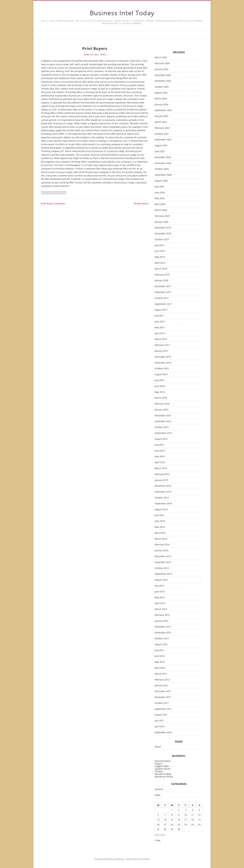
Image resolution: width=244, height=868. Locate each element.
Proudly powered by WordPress (109, 859)
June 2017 (160, 322)
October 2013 (162, 568)
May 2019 (160, 257)
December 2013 (163, 556)
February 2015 (162, 474)
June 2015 (160, 451)
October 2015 (162, 427)
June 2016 (160, 386)
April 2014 (160, 533)
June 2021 (160, 151)
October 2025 (162, 87)
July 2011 (159, 721)
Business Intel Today (122, 13)
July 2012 (159, 650)
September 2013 (163, 574)
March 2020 (161, 210)
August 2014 (161, 510)
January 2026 (161, 69)
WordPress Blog (163, 774)
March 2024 (161, 99)
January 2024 (161, 105)
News (103, 55)
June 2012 (160, 656)
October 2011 (162, 703)
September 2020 (163, 175)
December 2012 (163, 627)
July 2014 (159, 515)
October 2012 (162, 639)
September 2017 (163, 304)
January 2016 (161, 410)
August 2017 (161, 310)
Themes (159, 771)
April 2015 (160, 462)
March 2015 (161, 468)
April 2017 (160, 333)
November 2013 (163, 562)
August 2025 (161, 93)
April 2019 (160, 263)
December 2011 (163, 691)
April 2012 (160, 668)
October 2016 (162, 369)
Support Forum (163, 769)
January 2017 (161, 351)
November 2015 (163, 422)
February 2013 (162, 615)
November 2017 (163, 292)
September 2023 (163, 110)
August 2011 (161, 715)
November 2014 (163, 492)
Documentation (163, 761)
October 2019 (162, 240)
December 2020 (163, 157)
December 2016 (163, 357)
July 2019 (159, 245)
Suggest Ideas (162, 766)
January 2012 (161, 685)
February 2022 (162, 128)
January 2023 (161, 116)
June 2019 (160, 251)
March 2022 (161, 122)
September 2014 (163, 504)
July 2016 (159, 380)
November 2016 (163, 363)
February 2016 (162, 404)
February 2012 (162, 680)
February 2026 (162, 63)
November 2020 (163, 163)
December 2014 (163, 486)
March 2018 (161, 269)
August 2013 (161, 580)
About (158, 747)
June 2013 (160, 592)
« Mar (158, 840)
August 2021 (161, 146)
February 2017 (162, 345)
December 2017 (163, 286)
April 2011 (160, 727)
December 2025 (163, 75)
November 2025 (163, 81)
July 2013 (159, 586)
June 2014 (160, 521)
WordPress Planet (164, 777)
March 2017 (161, 339)
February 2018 (162, 275)
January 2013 (161, 621)
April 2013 (160, 603)
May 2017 (160, 328)
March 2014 (161, 539)
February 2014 (162, 545)
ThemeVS (145, 859)
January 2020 (161, 222)
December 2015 (163, 416)
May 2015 (160, 457)
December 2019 (163, 228)
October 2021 (162, 134)
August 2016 (161, 374)
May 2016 (160, 392)
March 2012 (161, 674)
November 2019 (163, 234)
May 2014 (160, 527)
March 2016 (161, 398)
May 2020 (160, 198)
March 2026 (161, 58)
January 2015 (161, 480)
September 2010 (163, 733)
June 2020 (160, 193)
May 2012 (160, 662)
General (159, 789)
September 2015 (163, 433)
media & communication (54, 193)
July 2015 (159, 445)
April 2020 (160, 204)
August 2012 (161, 644)
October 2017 (162, 298)
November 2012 (163, 633)
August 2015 (161, 439)
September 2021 (163, 140)
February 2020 (162, 216)
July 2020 (159, 187)
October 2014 (162, 498)
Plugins (158, 764)
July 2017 (159, 316)
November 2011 (163, 697)
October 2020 (162, 169)
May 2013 (160, 598)
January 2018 (161, 281)
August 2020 (161, 181)
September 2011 (163, 709)
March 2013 (161, 609)
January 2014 (161, 551)
